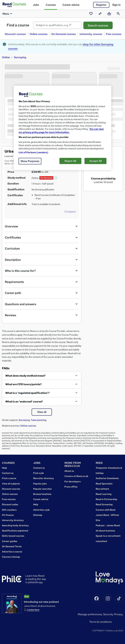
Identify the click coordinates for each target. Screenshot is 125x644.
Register (101, 5)
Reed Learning (104, 494)
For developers (73, 481)
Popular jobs (40, 484)
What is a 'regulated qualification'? (28, 393)
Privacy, (119, 614)
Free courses (114, 34)
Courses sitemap (11, 557)
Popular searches (42, 489)
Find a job (38, 473)
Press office (71, 487)
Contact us (8, 473)
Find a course (18, 25)
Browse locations (42, 494)
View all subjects (11, 484)
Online (6, 57)
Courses (51, 5)
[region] (62, 128)
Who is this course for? (42, 271)
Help (4, 468)
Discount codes (10, 504)
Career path (42, 293)
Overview (42, 226)
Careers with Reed (106, 510)
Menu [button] (8, 14)
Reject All (70, 161)
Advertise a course (12, 552)
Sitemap (38, 515)
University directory (13, 520)
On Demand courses (64, 34)
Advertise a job (41, 510)
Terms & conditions (101, 622)
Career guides (10, 541)
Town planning (39, 420)
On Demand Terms (12, 546)
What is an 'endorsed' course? (24, 402)
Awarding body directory (15, 525)
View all (42, 412)
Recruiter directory (44, 478)
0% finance (8, 515)
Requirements (42, 282)
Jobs (36, 5)
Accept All (96, 161)
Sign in (116, 5)
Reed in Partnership (106, 499)
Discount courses (15, 34)
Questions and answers (42, 304)
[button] (56, 178)
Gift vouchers (9, 510)
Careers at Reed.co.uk (76, 476)
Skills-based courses (13, 536)
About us (69, 471)
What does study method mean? (25, 376)
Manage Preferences (90, 614)
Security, (109, 614)
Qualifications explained (15, 531)
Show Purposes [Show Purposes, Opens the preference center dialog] (30, 161)
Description (42, 260)
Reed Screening (104, 504)
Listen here (33, 610)
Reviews (42, 315)
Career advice (71, 5)
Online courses (39, 34)
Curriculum (42, 249)
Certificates (42, 237)
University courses (91, 34)
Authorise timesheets (107, 478)
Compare (70, 212)
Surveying (20, 57)
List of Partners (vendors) (33, 152)
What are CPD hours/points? (24, 384)
